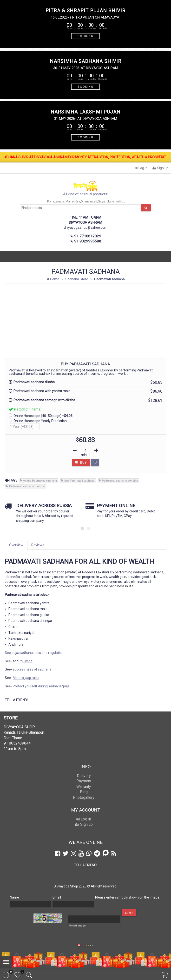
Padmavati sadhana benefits (120, 481)
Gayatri (103, 201)
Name (14, 897)
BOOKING (85, 36)
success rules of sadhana (32, 669)
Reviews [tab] (38, 545)
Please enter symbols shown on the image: (128, 897)
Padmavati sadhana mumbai (27, 487)
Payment (84, 781)
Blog (84, 792)
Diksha (27, 661)
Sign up (160, 168)
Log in (141, 168)
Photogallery (84, 797)
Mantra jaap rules (26, 678)
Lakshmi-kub (117, 201)
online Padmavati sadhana (40, 481)
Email (57, 897)
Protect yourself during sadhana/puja (41, 686)
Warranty (84, 787)
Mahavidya (73, 201)
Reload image (77, 926)
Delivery (84, 776)
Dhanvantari (89, 201)
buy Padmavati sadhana (79, 481)
